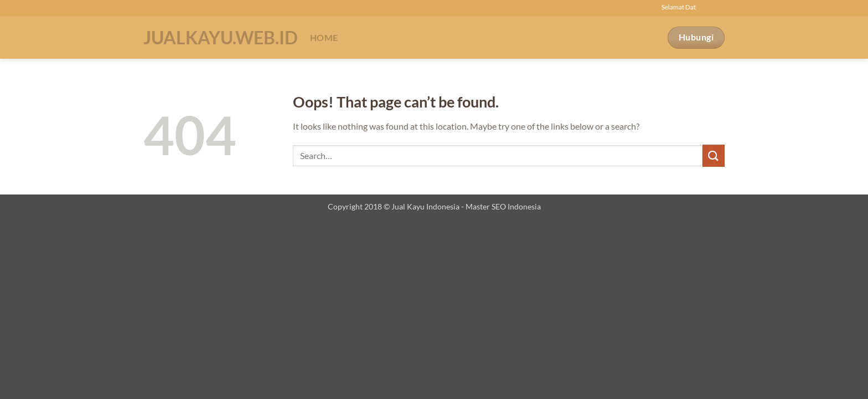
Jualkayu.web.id (218, 38)
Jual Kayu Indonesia (425, 206)
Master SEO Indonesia (503, 206)
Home (324, 37)
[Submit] (714, 155)
